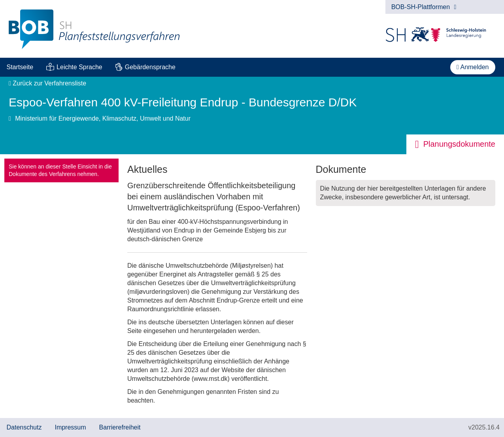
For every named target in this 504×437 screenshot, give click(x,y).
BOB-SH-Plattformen (424, 7)
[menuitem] (20, 67)
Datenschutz (24, 427)
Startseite (20, 67)
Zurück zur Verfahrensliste (47, 83)
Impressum (70, 427)
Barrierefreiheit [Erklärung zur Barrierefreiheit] (120, 427)
